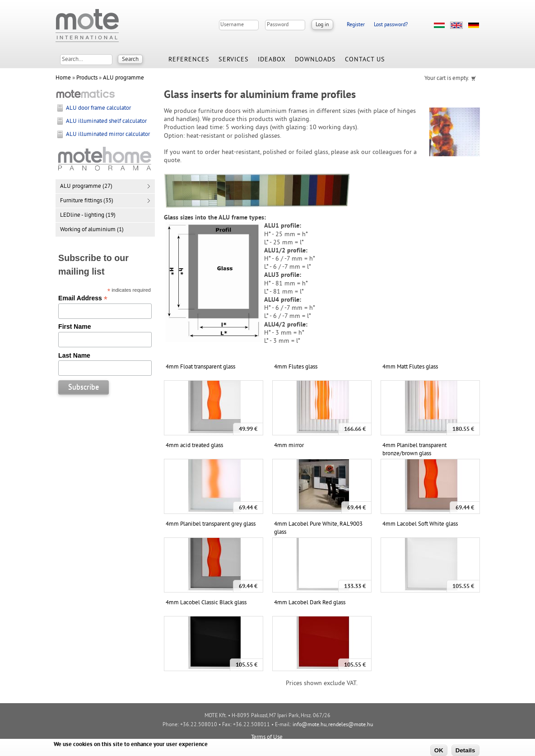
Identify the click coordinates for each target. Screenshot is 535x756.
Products (87, 78)
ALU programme (123, 78)
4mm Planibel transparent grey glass (211, 524)
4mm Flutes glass (296, 367)
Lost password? (391, 25)
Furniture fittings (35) (87, 201)
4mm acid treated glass (194, 446)
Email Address (83, 298)
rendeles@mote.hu (351, 725)
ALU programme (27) (86, 187)
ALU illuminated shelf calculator (106, 121)
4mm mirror (289, 446)
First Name (74, 327)
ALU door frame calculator (98, 108)
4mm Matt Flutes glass (410, 367)
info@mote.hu (309, 725)
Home (63, 78)
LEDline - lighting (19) (88, 215)
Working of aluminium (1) (92, 230)
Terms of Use (267, 737)
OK (439, 750)
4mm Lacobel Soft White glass (420, 524)
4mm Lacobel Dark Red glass (310, 603)
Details (465, 750)
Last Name (74, 355)
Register (356, 25)
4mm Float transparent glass (200, 367)
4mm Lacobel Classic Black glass (206, 603)
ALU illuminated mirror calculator (108, 135)
